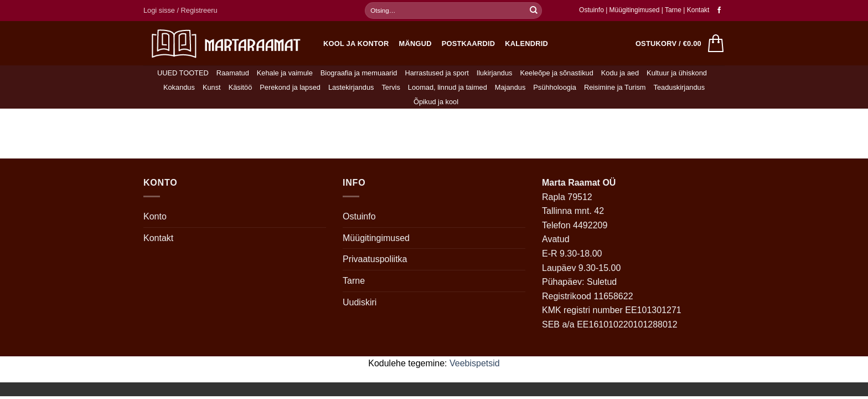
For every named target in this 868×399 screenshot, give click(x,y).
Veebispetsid (475, 363)
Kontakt (698, 10)
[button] (180, 11)
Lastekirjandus (351, 87)
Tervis (391, 87)
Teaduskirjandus (679, 87)
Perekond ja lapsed (290, 87)
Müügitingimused (635, 10)
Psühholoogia (555, 87)
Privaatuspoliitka (375, 259)
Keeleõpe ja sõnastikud (556, 73)
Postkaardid (469, 44)
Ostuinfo (591, 10)
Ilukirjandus (495, 73)
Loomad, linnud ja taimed (448, 87)
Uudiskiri (360, 302)
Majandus (510, 87)
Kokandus (179, 87)
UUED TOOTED (183, 73)
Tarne (674, 10)
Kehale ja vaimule (285, 73)
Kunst (212, 87)
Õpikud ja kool (436, 102)
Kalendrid (526, 44)
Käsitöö (241, 87)
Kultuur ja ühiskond (677, 73)
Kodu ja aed (620, 73)
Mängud (415, 44)
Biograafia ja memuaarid (359, 73)
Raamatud (233, 73)
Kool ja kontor (356, 44)
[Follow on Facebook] (719, 11)
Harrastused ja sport (436, 73)
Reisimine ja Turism (615, 87)
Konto (155, 216)
